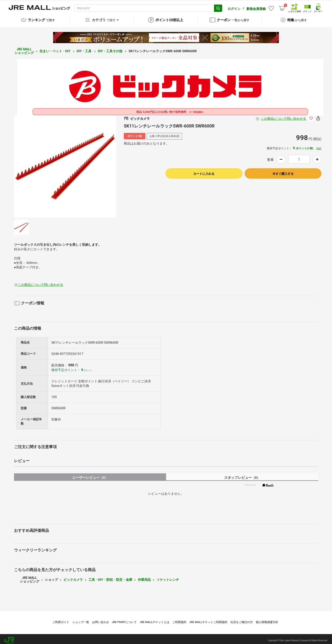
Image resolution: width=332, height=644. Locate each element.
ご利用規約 (179, 619)
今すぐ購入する (283, 171)
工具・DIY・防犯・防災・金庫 (110, 577)
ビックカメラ (73, 577)
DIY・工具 (84, 48)
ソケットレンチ (168, 577)
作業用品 (144, 577)
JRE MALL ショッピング (24, 48)
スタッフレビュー (242, 475)
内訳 (319, 145)
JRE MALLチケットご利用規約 (208, 619)
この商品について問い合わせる (283, 116)
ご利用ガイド (61, 619)
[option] (65, 163)
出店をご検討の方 (242, 619)
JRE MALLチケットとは (154, 619)
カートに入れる (204, 171)
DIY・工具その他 (110, 48)
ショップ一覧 (81, 619)
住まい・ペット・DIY (55, 48)
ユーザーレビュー (90, 475)
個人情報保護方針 (267, 619)
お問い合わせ (101, 619)
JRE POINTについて (124, 619)
